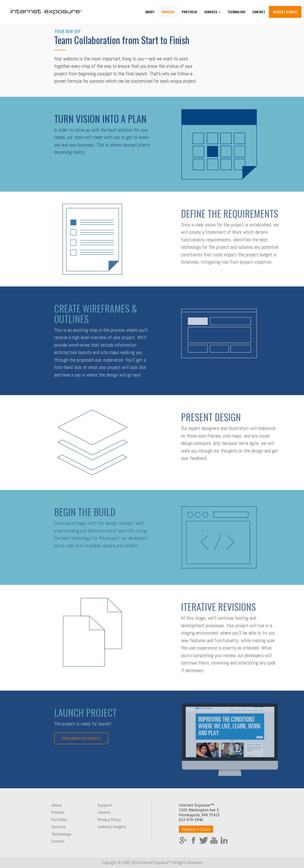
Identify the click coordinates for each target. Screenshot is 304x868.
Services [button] (212, 12)
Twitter (204, 840)
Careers (104, 812)
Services (58, 827)
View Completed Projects (81, 738)
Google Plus (183, 840)
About (150, 12)
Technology (236, 12)
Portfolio (189, 12)
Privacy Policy (109, 820)
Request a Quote (285, 12)
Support (105, 805)
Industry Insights (112, 827)
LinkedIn (224, 840)
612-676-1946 (191, 820)
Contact (259, 12)
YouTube (214, 840)
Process (168, 12)
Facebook (193, 840)
